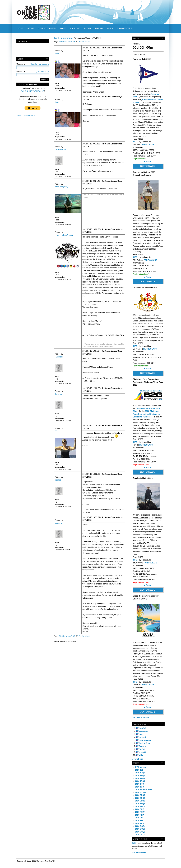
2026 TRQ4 (140, 773)
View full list (137, 759)
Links (110, 28)
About (31, 28)
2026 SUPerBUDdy (143, 790)
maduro (58, 480)
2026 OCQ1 (140, 835)
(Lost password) (43, 72)
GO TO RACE (147, 166)
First (61, 42)
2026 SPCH (140, 806)
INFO (135, 142)
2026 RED (140, 823)
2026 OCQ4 (140, 826)
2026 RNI (139, 818)
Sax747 (142, 749)
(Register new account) (40, 64)
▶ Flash (147, 162)
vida (141, 755)
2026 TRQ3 (140, 775)
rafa (141, 734)
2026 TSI (139, 770)
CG (56, 431)
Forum (88, 28)
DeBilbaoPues (61, 149)
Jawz (57, 53)
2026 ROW (140, 812)
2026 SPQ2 (140, 801)
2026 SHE (140, 809)
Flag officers (124, 28)
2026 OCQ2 (140, 832)
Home (20, 28)
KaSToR (143, 728)
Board (56, 38)
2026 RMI (139, 820)
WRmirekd (144, 731)
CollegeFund (145, 743)
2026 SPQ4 (140, 795)
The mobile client (139, 852)
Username (33, 64)
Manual (99, 28)
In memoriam (66, 38)
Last (88, 42)
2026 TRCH (140, 784)
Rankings (75, 28)
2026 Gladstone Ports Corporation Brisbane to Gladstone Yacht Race (146, 414)
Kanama (58, 394)
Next (84, 42)
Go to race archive (141, 717)
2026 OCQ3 (140, 829)
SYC (134, 843)
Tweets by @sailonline (26, 115)
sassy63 (143, 752)
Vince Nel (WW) (61, 187)
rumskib (143, 737)
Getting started (47, 28)
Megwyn (58, 523)
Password (33, 72)
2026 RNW (140, 815)
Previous (67, 42)
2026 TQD (140, 787)
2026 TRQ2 (140, 778)
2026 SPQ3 (140, 798)
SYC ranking (141, 767)
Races (63, 28)
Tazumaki (59, 357)
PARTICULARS (148, 145)
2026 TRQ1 (140, 781)
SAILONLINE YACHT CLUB (33, 91)
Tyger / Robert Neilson (64, 235)
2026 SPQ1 (140, 804)
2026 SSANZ (141, 792)
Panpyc (142, 746)
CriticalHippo (145, 740)
